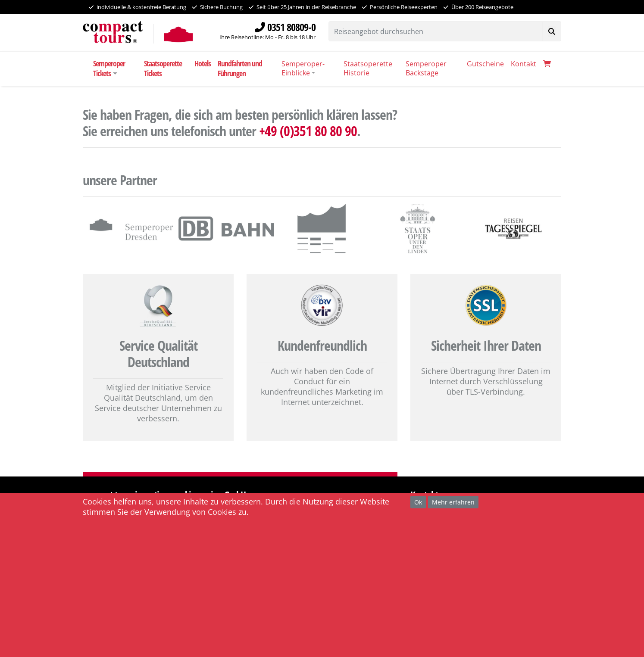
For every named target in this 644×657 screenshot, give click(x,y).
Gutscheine (485, 64)
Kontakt (524, 64)
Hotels (203, 63)
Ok (418, 502)
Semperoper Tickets (109, 68)
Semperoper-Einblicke (303, 68)
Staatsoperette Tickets (163, 68)
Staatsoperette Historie (368, 68)
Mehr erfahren (453, 502)
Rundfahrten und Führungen (240, 68)
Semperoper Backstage (426, 68)
